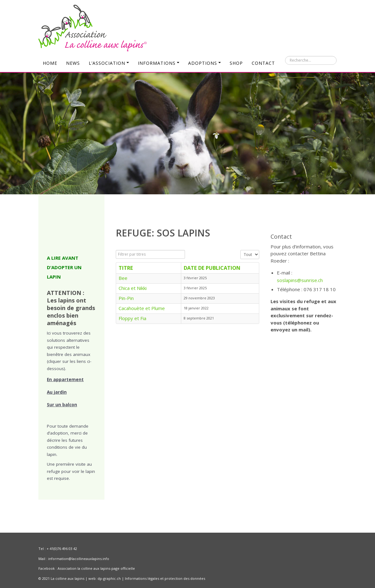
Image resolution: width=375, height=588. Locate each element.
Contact (263, 63)
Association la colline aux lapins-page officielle (96, 568)
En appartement (65, 380)
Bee (123, 278)
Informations (159, 63)
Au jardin (57, 392)
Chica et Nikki (133, 288)
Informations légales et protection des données (165, 578)
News (73, 63)
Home (50, 63)
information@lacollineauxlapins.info (79, 559)
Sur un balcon (62, 405)
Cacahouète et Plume (142, 308)
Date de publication (212, 268)
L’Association (109, 63)
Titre (126, 268)
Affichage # (241, 250)
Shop (236, 63)
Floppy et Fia (132, 318)
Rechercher (285, 56)
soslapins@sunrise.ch (300, 280)
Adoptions (204, 63)
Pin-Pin (126, 298)
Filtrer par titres (116, 250)
